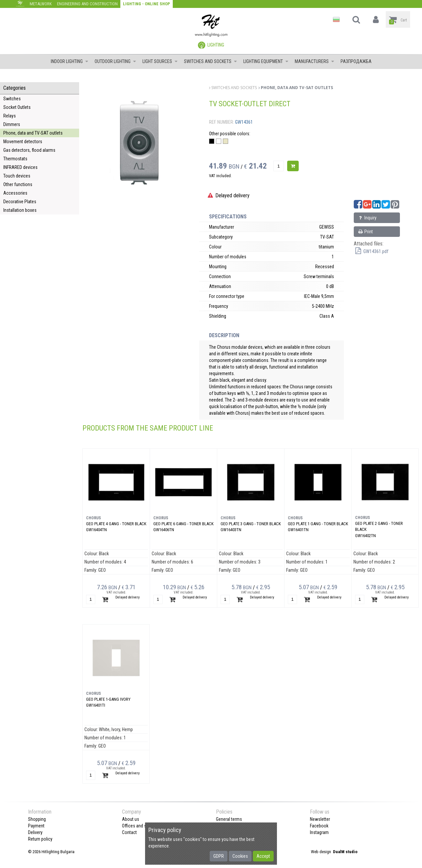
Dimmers (12, 124)
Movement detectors (23, 142)
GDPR (219, 856)
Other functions (18, 184)
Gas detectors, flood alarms (29, 150)
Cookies (240, 856)
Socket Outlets (17, 107)
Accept (263, 856)
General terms (229, 819)
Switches (12, 99)
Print (365, 232)
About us (131, 819)
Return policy (40, 839)
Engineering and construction (87, 4)
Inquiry (367, 218)
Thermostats (15, 159)
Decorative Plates (20, 202)
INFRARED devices (20, 167)
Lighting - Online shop (147, 4)
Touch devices (17, 176)
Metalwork (41, 4)
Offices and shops (139, 826)
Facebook (319, 826)
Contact (129, 832)
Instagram (319, 832)
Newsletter (320, 819)
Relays (10, 116)
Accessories (15, 193)
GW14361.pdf (371, 251)
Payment (36, 826)
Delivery (35, 832)
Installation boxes (20, 210)
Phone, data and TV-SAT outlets (33, 133)
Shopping (37, 819)
